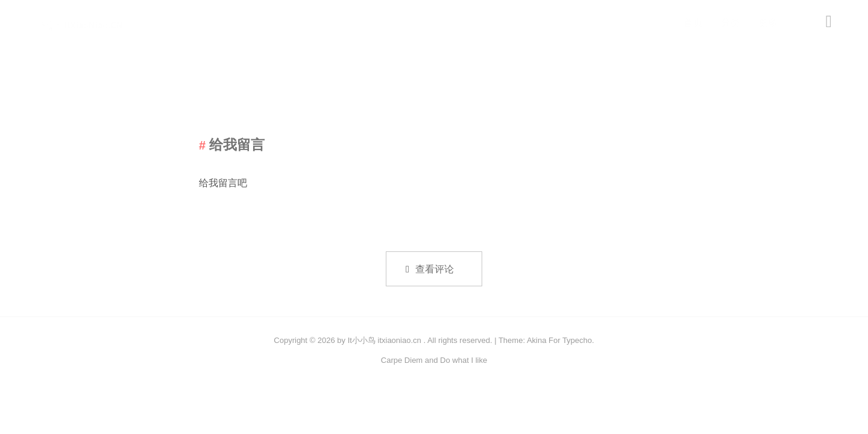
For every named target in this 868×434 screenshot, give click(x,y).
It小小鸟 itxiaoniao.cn (385, 340)
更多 (768, 23)
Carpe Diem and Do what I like (434, 360)
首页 (693, 23)
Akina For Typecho (559, 340)
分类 (731, 23)
